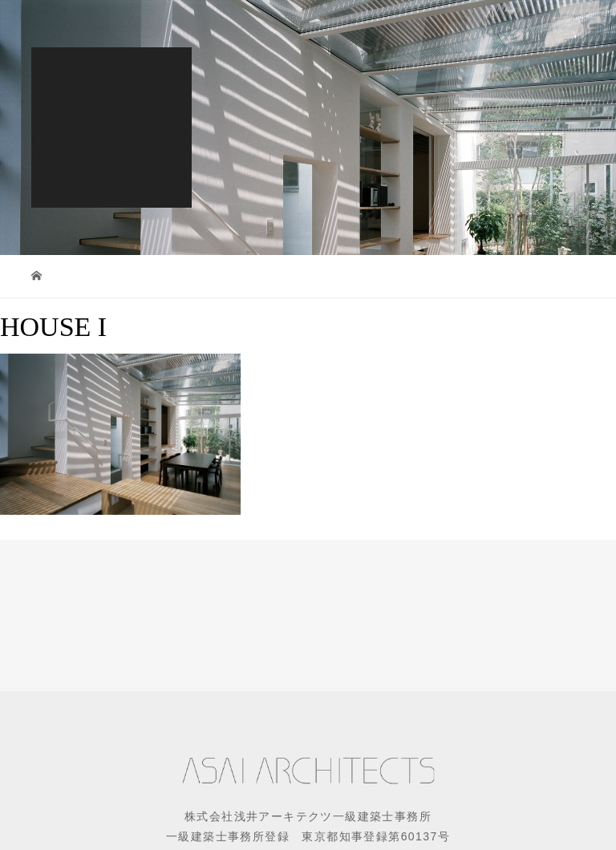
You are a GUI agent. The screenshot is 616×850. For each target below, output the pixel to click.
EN (276, 24)
